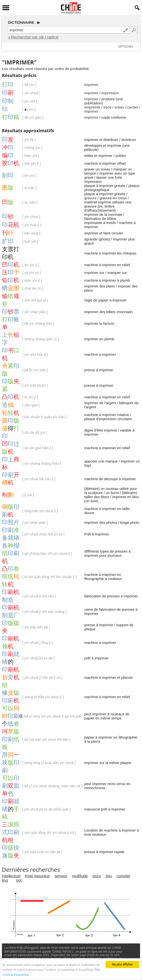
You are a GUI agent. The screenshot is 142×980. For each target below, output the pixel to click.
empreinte (92, 107)
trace (107, 107)
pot (19, 880)
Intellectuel (11, 876)
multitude (80, 876)
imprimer (91, 85)
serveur (61, 876)
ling (5, 880)
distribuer (129, 140)
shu (109, 876)
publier (121, 156)
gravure (90, 198)
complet (123, 876)
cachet (133, 107)
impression (110, 93)
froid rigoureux (37, 876)
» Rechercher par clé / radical (33, 37)
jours (97, 876)
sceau (119, 107)
